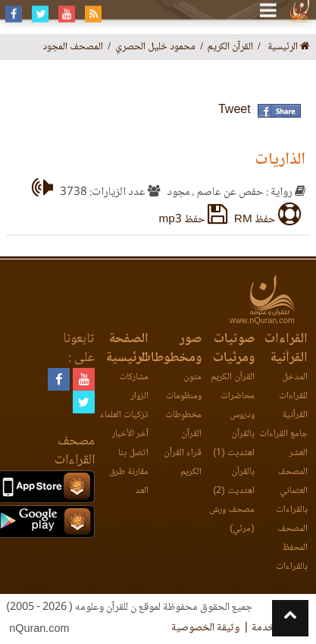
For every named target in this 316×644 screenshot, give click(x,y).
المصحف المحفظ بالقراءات (292, 548)
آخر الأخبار (130, 434)
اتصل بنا (133, 453)
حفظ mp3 (193, 220)
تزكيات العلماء (124, 415)
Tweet (235, 110)
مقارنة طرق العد (129, 482)
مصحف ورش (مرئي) (232, 520)
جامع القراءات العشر (283, 444)
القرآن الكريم (233, 377)
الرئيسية (289, 47)
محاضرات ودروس (238, 406)
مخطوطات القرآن (183, 425)
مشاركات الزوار (134, 387)
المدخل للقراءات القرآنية (293, 396)
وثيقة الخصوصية (205, 628)
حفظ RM (268, 220)
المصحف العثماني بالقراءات (292, 491)
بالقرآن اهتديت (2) (233, 482)
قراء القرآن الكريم (183, 463)
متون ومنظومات (184, 387)
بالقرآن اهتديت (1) (233, 444)
